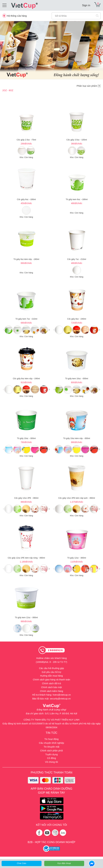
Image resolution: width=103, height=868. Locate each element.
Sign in (86, 5)
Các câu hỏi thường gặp (51, 668)
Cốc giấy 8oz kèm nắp (26, 379)
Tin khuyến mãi (51, 747)
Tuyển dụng (52, 754)
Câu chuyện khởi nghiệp (52, 743)
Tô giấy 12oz (77, 558)
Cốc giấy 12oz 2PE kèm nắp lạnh (77, 498)
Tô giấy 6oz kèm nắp (26, 259)
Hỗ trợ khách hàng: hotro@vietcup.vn (52, 695)
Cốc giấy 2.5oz (26, 140)
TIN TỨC (52, 733)
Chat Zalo (22, 863)
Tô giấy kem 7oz (26, 319)
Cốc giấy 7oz (77, 259)
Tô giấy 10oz (26, 438)
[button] (49, 330)
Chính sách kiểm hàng (52, 691)
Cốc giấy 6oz (26, 199)
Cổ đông (52, 758)
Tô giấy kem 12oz (26, 618)
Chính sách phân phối (52, 751)
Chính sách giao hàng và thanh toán (52, 680)
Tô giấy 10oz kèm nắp (77, 438)
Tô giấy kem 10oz (77, 379)
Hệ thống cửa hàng (15, 16)
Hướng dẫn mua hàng (52, 676)
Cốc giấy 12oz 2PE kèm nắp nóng (26, 558)
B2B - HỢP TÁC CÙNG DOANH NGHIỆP (51, 842)
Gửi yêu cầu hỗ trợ (52, 672)
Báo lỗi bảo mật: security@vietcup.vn (51, 699)
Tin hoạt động (52, 739)
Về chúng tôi (52, 762)
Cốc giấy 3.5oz (77, 140)
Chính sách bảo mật (51, 687)
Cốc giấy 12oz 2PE (26, 498)
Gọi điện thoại (64, 863)
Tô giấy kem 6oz (77, 199)
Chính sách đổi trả (52, 683)
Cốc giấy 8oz (77, 319)
